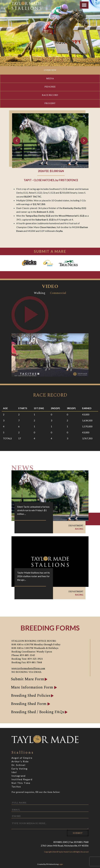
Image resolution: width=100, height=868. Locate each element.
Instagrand (19, 776)
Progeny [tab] (50, 103)
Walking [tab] (40, 293)
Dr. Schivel (18, 765)
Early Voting (20, 769)
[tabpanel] (50, 336)
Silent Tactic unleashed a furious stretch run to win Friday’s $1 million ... (33, 510)
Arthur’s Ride (20, 761)
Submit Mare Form (28, 679)
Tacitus (16, 786)
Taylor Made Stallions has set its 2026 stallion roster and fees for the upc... (34, 576)
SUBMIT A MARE (50, 251)
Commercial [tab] (58, 293)
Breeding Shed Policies (31, 696)
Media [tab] (50, 79)
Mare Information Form (33, 687)
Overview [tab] (50, 70)
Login (61, 864)
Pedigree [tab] (50, 87)
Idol (14, 772)
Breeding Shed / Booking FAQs (38, 712)
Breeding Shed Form (29, 704)
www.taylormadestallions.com (28, 668)
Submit (78, 833)
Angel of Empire (22, 758)
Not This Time (21, 783)
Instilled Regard (22, 779)
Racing (79, 529)
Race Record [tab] (50, 95)
